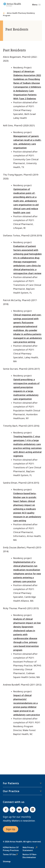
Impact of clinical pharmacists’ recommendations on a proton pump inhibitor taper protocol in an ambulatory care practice (27, 705)
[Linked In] (33, 810)
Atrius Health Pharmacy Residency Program (19, 14)
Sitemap (7, 861)
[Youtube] (19, 810)
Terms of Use (9, 854)
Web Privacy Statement (28, 849)
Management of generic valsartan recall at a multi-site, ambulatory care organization (27, 142)
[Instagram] (26, 810)
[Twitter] (12, 810)
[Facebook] (6, 810)
